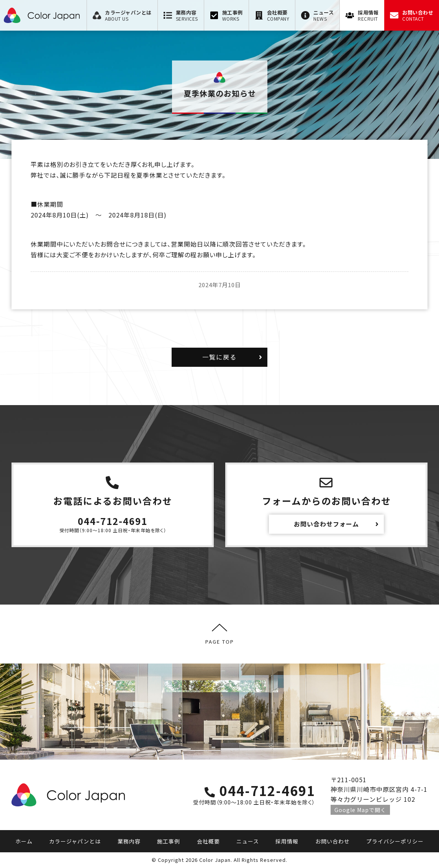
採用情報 (287, 841)
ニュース (248, 841)
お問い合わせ (333, 841)
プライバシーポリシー (395, 841)
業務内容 (129, 841)
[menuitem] (122, 15)
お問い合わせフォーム (326, 524)
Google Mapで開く (360, 810)
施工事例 (169, 841)
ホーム (24, 841)
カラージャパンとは (75, 841)
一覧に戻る (219, 357)
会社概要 (208, 841)
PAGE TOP (220, 634)
